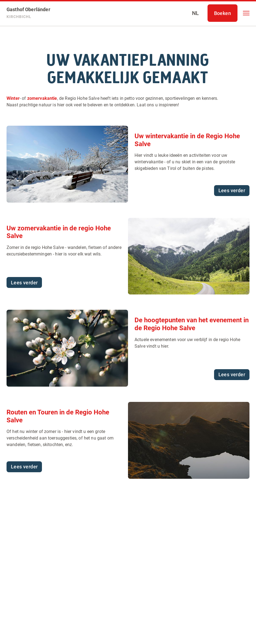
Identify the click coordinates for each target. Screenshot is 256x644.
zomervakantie (42, 98)
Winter (13, 98)
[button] (246, 13)
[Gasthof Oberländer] (28, 13)
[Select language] (196, 13)
